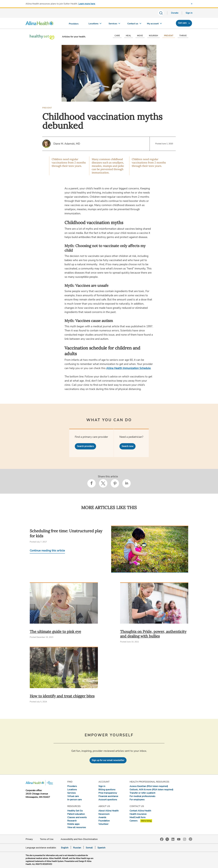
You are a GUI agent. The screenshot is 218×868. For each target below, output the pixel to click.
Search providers (85, 446)
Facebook (162, 839)
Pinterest (190, 839)
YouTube (179, 839)
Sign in (189, 13)
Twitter (167, 839)
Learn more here (87, 4)
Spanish (101, 848)
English (65, 848)
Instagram (185, 839)
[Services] (115, 24)
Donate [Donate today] (175, 13)
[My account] (154, 24)
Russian (77, 848)
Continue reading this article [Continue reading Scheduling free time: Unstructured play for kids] (47, 551)
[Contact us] (134, 24)
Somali (89, 848)
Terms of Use (47, 839)
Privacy (29, 839)
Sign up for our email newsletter (108, 760)
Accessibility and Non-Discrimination (79, 839)
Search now (127, 446)
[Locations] (95, 24)
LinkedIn (173, 839)
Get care (182, 23)
